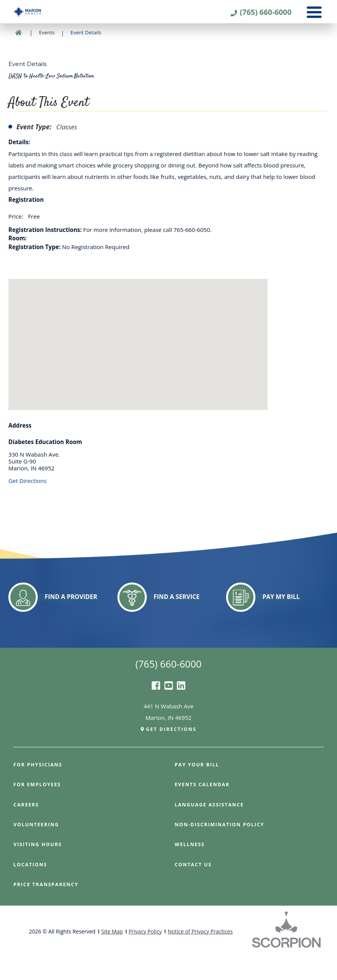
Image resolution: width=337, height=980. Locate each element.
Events (47, 54)
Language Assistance (212, 828)
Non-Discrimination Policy (223, 847)
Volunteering (38, 847)
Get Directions (27, 502)
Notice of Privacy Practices (200, 954)
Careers (27, 828)
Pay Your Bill (199, 788)
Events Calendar (204, 808)
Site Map (112, 954)
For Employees (39, 808)
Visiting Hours (39, 868)
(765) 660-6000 (263, 14)
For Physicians (40, 788)
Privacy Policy (145, 954)
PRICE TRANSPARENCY (48, 907)
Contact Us (195, 887)
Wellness (191, 868)
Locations (31, 887)
